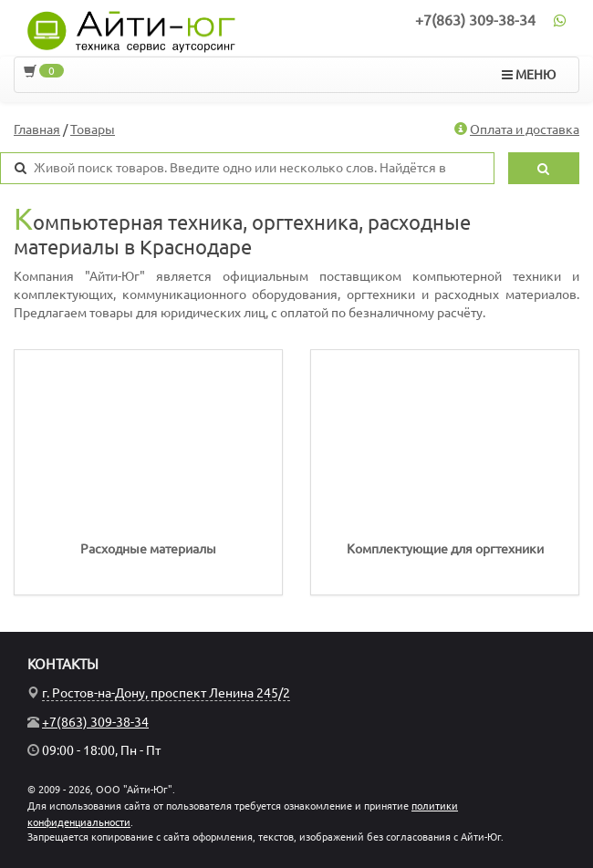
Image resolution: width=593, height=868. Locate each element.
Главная (37, 129)
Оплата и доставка (525, 129)
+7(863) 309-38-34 (475, 20)
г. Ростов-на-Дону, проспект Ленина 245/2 (166, 693)
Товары (93, 129)
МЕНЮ (529, 75)
